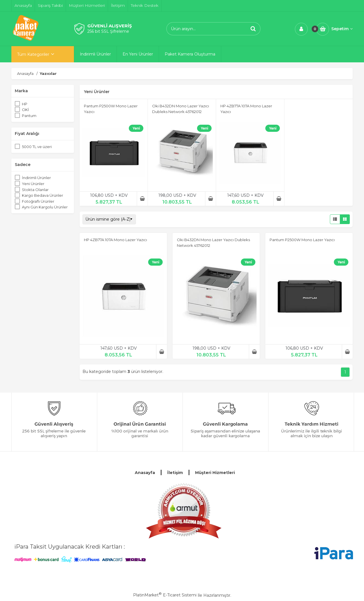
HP (25, 104)
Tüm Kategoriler (33, 54)
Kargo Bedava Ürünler (43, 195)
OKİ (25, 110)
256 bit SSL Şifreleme (108, 31)
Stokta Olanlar (35, 190)
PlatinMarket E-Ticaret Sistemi (165, 595)
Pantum (29, 116)
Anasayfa (145, 473)
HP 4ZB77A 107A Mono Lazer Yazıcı (115, 240)
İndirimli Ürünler (36, 178)
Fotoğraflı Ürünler (38, 201)
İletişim (175, 473)
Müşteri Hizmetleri (215, 473)
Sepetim (342, 29)
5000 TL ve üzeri (37, 147)
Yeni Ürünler (33, 184)
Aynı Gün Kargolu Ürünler (45, 207)
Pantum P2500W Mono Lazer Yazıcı (302, 240)
